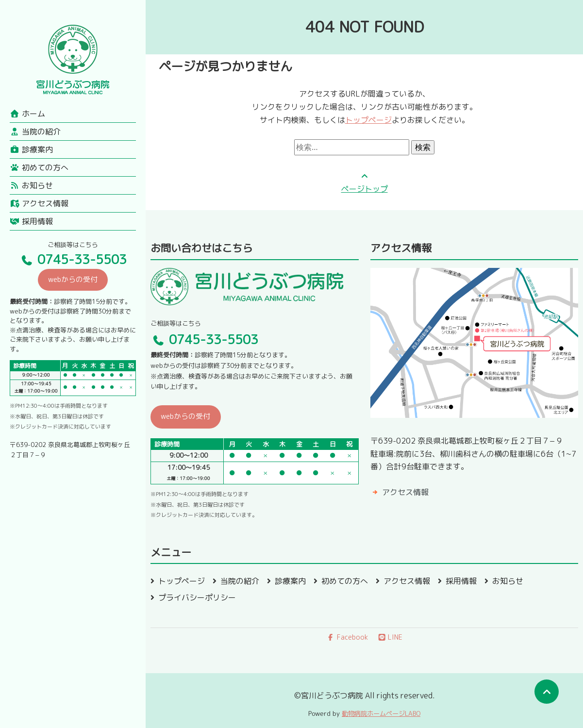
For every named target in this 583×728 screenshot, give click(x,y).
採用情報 (31, 221)
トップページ (368, 120)
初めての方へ (39, 167)
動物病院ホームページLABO (381, 713)
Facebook (347, 637)
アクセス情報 (39, 203)
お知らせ (31, 185)
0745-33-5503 (73, 259)
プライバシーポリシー (197, 597)
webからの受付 (73, 279)
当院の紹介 (35, 132)
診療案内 (31, 149)
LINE (390, 637)
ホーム (27, 114)
